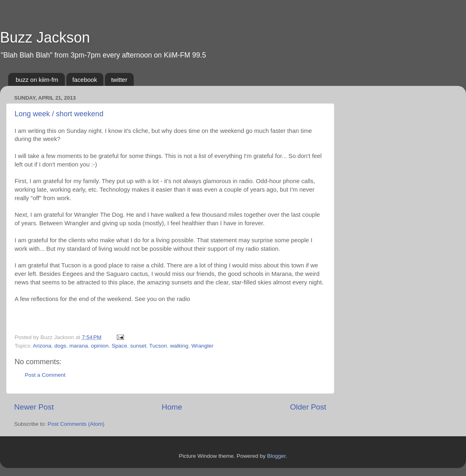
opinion (100, 346)
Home (172, 407)
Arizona (42, 346)
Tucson (158, 346)
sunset (138, 346)
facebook (85, 80)
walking (179, 346)
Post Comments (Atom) (76, 424)
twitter (119, 80)
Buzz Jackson (45, 37)
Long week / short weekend (59, 114)
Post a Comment (45, 375)
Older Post (308, 407)
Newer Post (34, 407)
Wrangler (202, 346)
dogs (60, 346)
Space (119, 346)
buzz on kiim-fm (37, 80)
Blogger (276, 456)
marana (79, 346)
